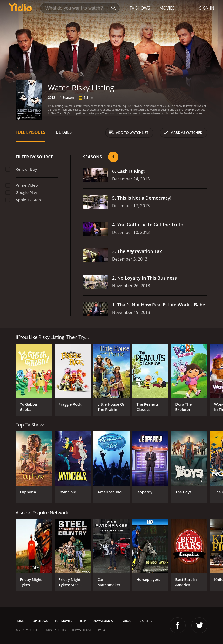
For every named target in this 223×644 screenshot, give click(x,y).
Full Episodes (31, 132)
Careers (146, 621)
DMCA (101, 630)
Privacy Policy (56, 630)
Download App (104, 621)
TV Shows (140, 8)
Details (64, 132)
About (128, 621)
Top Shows (40, 621)
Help (83, 621)
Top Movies (63, 621)
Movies (167, 8)
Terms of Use (82, 630)
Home (20, 621)
